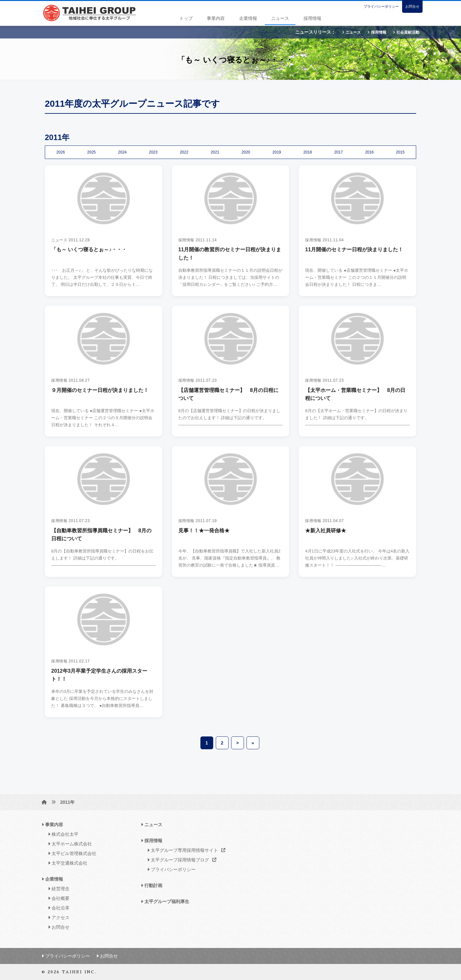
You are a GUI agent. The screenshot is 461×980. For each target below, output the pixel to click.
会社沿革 (57, 908)
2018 (308, 152)
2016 (369, 152)
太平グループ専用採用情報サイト (185, 850)
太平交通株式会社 (66, 863)
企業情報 (248, 18)
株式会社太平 (62, 834)
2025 (91, 152)
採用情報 (312, 18)
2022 (184, 152)
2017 (339, 152)
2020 (246, 152)
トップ (186, 18)
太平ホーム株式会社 (68, 844)
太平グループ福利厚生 (165, 901)
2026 (61, 152)
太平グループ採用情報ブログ (180, 860)
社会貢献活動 (406, 32)
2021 (215, 152)
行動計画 (152, 885)
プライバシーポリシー (381, 6)
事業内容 (216, 18)
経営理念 (57, 889)
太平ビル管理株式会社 (71, 853)
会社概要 (57, 898)
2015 (400, 152)
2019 (277, 152)
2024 (122, 152)
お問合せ (412, 6)
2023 (153, 152)
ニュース (280, 18)
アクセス (57, 918)
